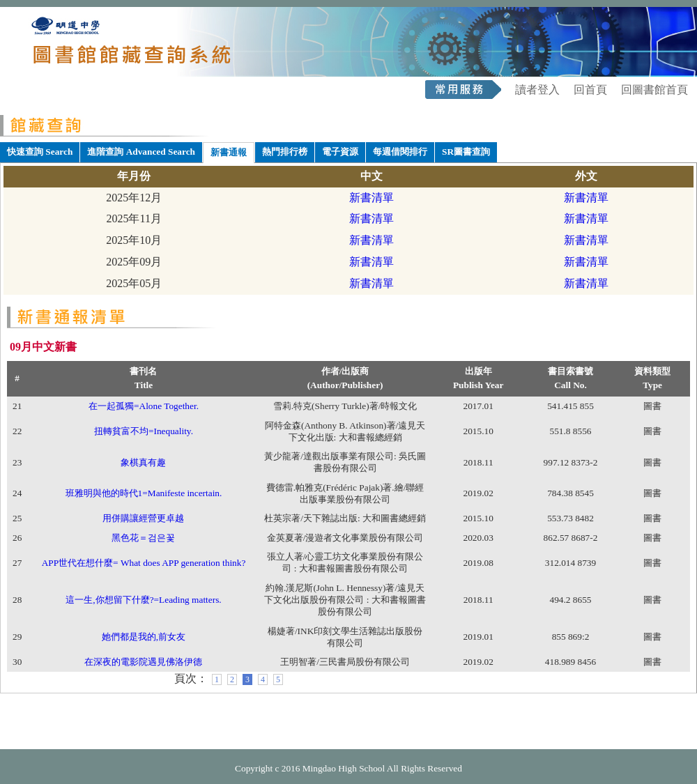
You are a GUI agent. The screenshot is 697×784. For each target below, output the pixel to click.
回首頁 (590, 90)
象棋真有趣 (143, 462)
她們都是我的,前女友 (144, 637)
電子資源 (340, 152)
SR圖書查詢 (466, 152)
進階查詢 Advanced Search (141, 152)
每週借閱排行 (400, 152)
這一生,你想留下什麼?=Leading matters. (143, 600)
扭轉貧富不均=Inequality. (144, 431)
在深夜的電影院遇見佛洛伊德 (143, 662)
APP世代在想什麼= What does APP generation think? (144, 563)
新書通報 (229, 152)
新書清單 (372, 198)
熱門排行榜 (285, 152)
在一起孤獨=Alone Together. (144, 406)
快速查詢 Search (40, 152)
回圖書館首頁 (654, 90)
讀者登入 (537, 90)
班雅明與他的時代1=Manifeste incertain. (144, 493)
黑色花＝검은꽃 (143, 538)
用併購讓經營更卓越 (143, 518)
